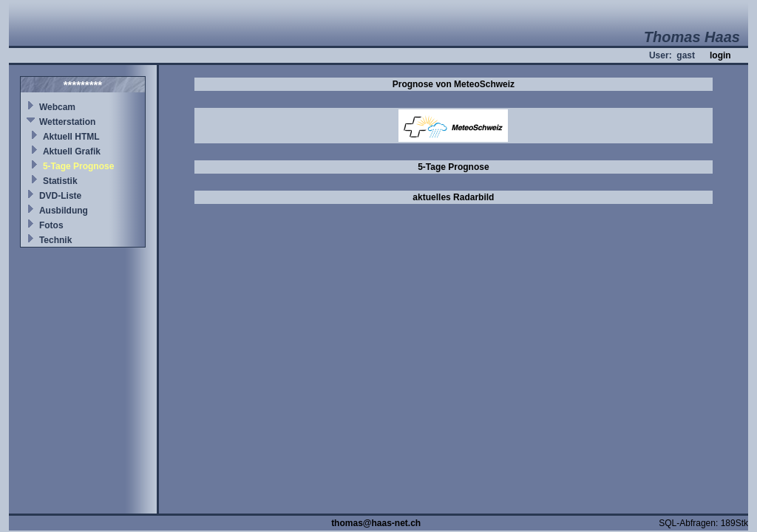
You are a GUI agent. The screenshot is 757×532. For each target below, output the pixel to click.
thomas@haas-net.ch (376, 523)
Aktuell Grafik (72, 151)
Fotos (51, 225)
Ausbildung (64, 211)
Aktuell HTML (71, 137)
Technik (55, 240)
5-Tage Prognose (78, 166)
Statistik (60, 181)
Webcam (57, 107)
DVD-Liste (60, 196)
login (720, 55)
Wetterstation (67, 122)
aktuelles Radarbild (453, 197)
